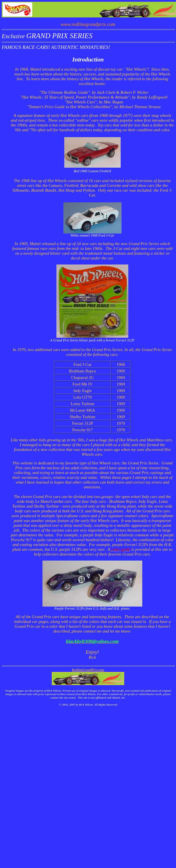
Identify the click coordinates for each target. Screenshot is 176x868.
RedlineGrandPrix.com (88, 670)
